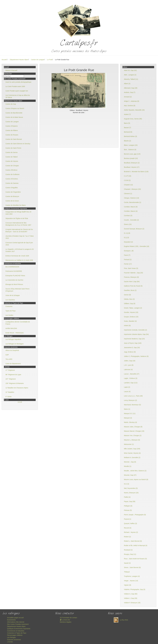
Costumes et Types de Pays (17, 633)
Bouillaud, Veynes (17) (132, 167)
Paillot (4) (127, 497)
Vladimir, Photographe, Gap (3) (135, 589)
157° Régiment (11, 379)
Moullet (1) (128, 466)
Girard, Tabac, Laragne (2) (133, 308)
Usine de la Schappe (13, 295)
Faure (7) (127, 255)
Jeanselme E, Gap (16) (132, 348)
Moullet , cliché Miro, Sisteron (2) (135, 471)
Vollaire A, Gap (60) (131, 594)
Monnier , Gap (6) (130, 462)
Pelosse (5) (128, 510)
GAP (7, 355)
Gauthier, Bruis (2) (130, 290)
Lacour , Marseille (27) (132, 374)
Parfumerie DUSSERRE (14, 271)
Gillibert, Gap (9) (130, 304)
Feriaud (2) (128, 260)
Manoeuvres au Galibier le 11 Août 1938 (19, 260)
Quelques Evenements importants (19, 629)
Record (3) (128, 528)
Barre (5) (127, 123)
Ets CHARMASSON (12, 267)
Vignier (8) (127, 585)
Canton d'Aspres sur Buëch (15, 108)
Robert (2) (127, 537)
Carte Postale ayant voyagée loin (17, 91)
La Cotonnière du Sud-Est (14, 280)
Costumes (9, 306)
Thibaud (127, 572)
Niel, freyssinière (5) (131, 488)
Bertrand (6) (128, 132)
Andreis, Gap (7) (130, 92)
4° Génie (9, 397)
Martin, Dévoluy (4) (130, 422)
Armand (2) (128, 97)
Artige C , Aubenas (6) (132, 101)
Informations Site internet (16, 622)
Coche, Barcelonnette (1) (133, 202)
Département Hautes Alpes (19, 60)
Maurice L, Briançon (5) (132, 440)
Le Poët (50, 60)
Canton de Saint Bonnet (14, 139)
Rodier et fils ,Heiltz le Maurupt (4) (136, 545)
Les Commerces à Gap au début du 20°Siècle (18, 96)
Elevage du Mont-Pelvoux (14, 284)
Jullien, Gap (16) (130, 361)
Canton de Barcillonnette (14, 113)
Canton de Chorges (12, 166)
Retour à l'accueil (11, 70)
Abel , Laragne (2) (130, 75)
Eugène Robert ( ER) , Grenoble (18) (137, 246)
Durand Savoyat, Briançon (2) (134, 229)
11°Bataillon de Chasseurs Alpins (17, 388)
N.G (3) (127, 484)
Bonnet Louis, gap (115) (132, 154)
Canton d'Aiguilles (12, 188)
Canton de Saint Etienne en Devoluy (18, 144)
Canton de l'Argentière (13, 192)
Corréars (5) (128, 216)
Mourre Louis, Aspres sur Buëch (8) (136, 479)
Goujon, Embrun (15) (131, 317)
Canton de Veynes (12, 161)
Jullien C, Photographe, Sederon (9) (136, 356)
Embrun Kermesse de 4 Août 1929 (17, 256)
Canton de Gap (11, 104)
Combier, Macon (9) (131, 207)
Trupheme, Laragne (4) (132, 576)
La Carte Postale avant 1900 (15, 86)
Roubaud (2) (128, 550)
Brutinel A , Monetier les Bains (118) (136, 172)
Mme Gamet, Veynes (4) (132, 453)
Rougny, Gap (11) (130, 554)
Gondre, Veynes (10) (131, 312)
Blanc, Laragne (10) (131, 145)
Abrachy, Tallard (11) (131, 79)
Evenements (11, 620)
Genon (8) (127, 295)
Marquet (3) (128, 418)
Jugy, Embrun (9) (130, 352)
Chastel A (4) (128, 185)
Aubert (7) (127, 114)
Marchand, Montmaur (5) (132, 405)
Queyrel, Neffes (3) (130, 523)
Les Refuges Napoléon (13, 339)
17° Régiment (10, 370)
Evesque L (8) (129, 251)
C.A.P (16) (128, 176)
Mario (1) (127, 409)
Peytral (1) (128, 519)
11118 (20, 402)
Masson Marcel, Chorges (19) (134, 431)
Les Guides (9, 315)
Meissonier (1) (129, 444)
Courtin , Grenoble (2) (131, 220)
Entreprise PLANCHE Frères (15, 276)
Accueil (4, 60)
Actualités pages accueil (15, 618)
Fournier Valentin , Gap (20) (133, 273)
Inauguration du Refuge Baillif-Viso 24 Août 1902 (18, 213)
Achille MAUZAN (11, 328)
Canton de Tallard (11, 157)
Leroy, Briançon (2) (130, 400)
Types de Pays (11, 311)
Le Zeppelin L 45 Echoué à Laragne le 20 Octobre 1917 (20, 250)
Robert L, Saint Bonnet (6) (133, 541)
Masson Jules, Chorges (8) (133, 427)
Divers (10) (128, 224)
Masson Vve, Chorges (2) (133, 435)
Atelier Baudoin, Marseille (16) (134, 110)
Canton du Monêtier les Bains (16, 205)
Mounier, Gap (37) (130, 475)
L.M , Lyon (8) (129, 365)
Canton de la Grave (12, 201)
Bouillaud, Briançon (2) (132, 163)
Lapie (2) (127, 387)
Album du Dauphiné (12, 350)
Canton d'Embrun (11, 170)
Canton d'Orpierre (12, 126)
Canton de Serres (12, 152)
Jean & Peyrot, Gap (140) (133, 343)
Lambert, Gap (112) (131, 383)
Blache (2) (127, 141)
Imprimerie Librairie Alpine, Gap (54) (136, 334)
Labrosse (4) (128, 370)
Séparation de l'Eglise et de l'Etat (17, 218)
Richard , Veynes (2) (131, 532)
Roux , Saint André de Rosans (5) (135, 559)
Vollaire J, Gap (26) (131, 598)
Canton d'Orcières (12, 179)
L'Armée (10, 642)
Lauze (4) (127, 392)
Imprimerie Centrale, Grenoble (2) (135, 330)
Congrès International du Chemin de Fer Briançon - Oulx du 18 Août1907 (19, 231)
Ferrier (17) (128, 264)
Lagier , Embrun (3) (131, 378)
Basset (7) (127, 128)
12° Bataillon (10, 392)
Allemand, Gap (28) (131, 88)
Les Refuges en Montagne (14, 344)
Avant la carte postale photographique (18, 82)
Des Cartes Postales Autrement (18, 624)
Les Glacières (10, 300)
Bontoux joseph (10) (131, 158)
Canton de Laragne (38, 60)
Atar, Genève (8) (130, 106)
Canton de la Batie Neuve (14, 117)
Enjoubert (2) (128, 242)
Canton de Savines (12, 183)
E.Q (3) (126, 238)
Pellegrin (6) (128, 506)
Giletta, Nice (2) (129, 299)
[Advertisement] (79, 130)
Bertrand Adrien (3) (130, 136)
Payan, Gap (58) (130, 501)
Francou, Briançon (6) (131, 277)
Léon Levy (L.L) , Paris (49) (133, 396)
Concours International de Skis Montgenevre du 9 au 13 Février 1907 (18, 224)
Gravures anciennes (14, 640)
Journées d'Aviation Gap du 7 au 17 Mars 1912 (20, 237)
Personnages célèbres (15, 635)
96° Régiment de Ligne (13, 375)
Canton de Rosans (12, 135)
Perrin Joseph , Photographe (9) (135, 515)
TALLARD (9, 359)
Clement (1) (128, 194)
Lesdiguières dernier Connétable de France (18, 323)
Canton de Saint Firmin (13, 148)
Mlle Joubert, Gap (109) (132, 449)
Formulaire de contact (68, 618)
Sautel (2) (127, 563)
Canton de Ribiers (12, 130)
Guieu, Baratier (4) (130, 321)
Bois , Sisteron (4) (130, 150)
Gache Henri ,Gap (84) (132, 282)
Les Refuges (11, 637)
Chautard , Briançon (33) (132, 189)
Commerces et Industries (16, 631)
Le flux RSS (120, 620)
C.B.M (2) (127, 180)
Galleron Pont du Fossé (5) (133, 286)
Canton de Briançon (12, 196)
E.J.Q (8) (127, 233)
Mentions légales (66, 622)
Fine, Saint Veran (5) (131, 268)
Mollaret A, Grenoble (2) (132, 457)
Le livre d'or (65, 620)
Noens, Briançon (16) (131, 493)
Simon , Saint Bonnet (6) (132, 567)
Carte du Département (13, 364)
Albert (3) (127, 84)
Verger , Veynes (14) (131, 581)
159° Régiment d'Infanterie (15, 383)
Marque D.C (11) (130, 413)
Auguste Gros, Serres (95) (133, 119)
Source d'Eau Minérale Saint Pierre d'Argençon (17, 290)
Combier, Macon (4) (131, 211)
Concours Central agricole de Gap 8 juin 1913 (19, 244)
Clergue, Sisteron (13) (132, 198)
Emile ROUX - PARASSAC (15, 333)
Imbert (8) (127, 326)
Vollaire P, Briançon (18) (132, 603)
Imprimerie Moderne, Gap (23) (134, 339)
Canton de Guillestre (13, 174)
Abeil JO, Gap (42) (130, 70)
